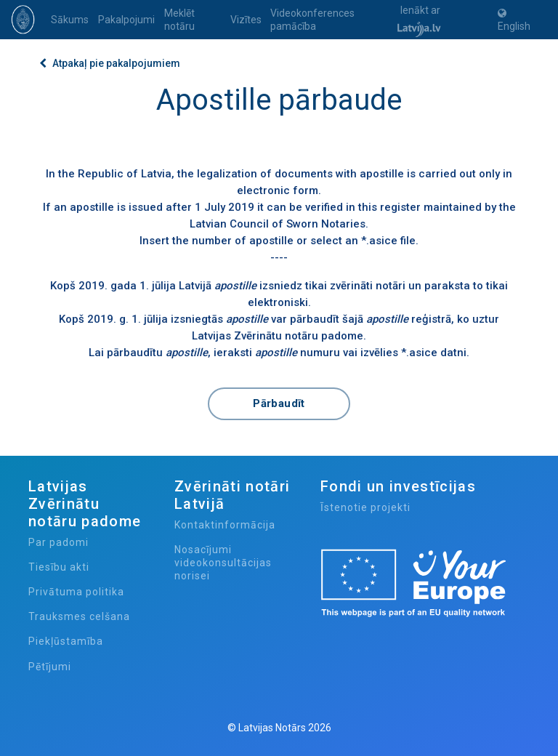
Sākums (70, 20)
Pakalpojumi (126, 20)
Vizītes (246, 20)
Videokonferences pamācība (312, 20)
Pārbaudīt (279, 403)
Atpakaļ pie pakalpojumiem (110, 63)
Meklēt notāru (179, 20)
